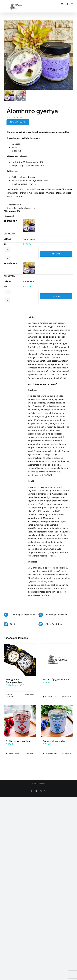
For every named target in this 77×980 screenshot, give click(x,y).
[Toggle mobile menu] (72, 4)
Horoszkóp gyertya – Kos (56, 679)
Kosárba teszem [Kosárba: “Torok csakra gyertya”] (51, 754)
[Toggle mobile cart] (62, 4)
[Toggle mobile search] (67, 4)
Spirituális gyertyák (27, 208)
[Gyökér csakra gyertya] (20, 721)
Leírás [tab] (7, 316)
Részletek (30, 695)
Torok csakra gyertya (54, 741)
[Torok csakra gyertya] (57, 721)
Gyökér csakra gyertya (18, 741)
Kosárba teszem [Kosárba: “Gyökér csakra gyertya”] (13, 754)
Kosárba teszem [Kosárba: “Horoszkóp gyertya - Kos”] (51, 697)
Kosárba (56, 254)
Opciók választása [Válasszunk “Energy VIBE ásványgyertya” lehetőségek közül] (11, 696)
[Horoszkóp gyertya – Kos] (57, 660)
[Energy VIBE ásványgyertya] (20, 660)
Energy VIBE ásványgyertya (14, 681)
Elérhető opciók (18, 122)
